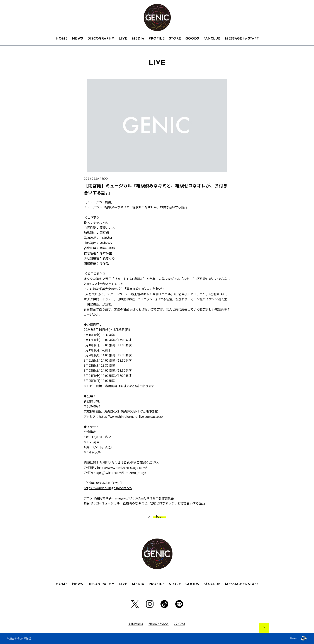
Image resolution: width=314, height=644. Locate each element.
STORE (175, 39)
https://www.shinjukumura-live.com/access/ (131, 416)
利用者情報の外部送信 (19, 638)
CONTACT (180, 623)
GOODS (192, 39)
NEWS (77, 39)
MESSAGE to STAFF (242, 39)
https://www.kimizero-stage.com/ (122, 468)
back (158, 517)
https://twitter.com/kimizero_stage (120, 473)
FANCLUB (212, 39)
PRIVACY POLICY (159, 623)
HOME (62, 39)
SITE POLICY (136, 623)
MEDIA (138, 39)
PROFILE (157, 39)
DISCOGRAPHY (101, 39)
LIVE (123, 39)
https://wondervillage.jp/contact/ (108, 488)
